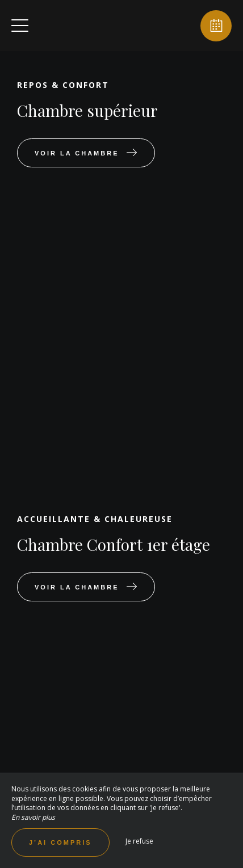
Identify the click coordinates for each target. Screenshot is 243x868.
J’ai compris (60, 842)
